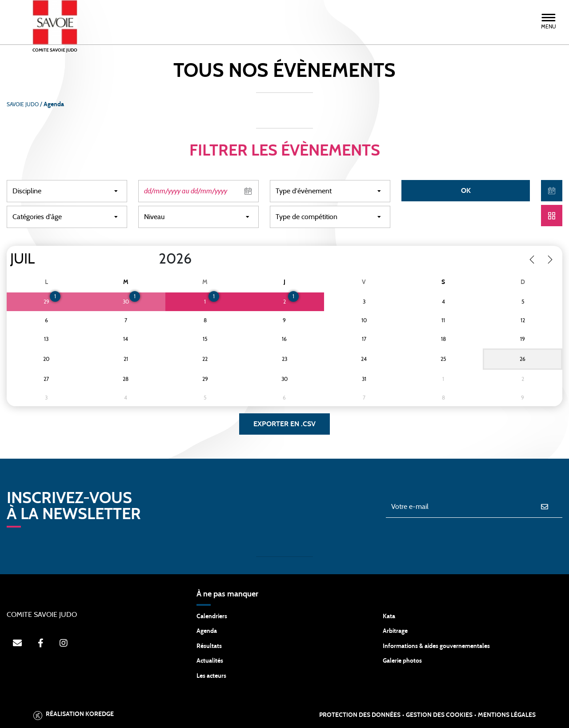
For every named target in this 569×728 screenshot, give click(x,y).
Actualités (210, 661)
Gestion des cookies (439, 715)
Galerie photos (402, 661)
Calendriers (212, 616)
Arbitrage (395, 631)
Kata (389, 616)
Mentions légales (507, 715)
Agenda (207, 631)
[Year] (152, 259)
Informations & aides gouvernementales (436, 646)
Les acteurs (211, 676)
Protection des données (360, 715)
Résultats (209, 646)
